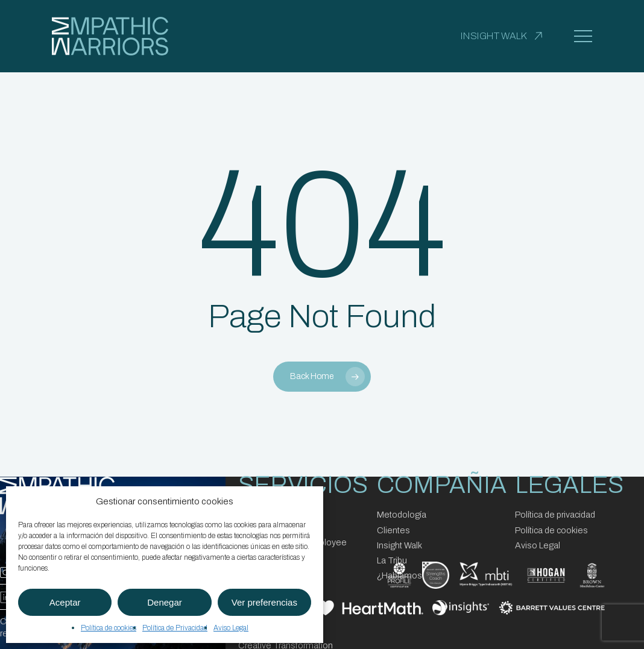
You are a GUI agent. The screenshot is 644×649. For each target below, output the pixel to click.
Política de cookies (109, 628)
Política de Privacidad (175, 628)
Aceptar (65, 602)
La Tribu (392, 560)
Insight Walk (399, 545)
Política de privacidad (555, 515)
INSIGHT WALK (494, 36)
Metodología (402, 515)
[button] (583, 36)
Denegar (165, 602)
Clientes (393, 530)
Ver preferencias (264, 602)
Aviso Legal (231, 628)
